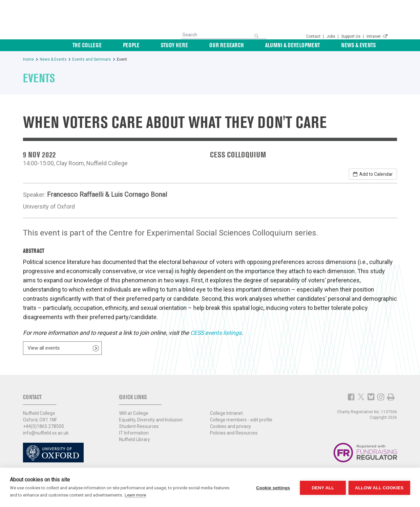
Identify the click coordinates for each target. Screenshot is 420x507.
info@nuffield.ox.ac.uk (46, 431)
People (189, 45)
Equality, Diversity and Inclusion (151, 418)
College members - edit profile (241, 418)
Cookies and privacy (231, 424)
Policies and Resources (234, 431)
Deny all (322, 487)
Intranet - (377, 36)
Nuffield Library (135, 437)
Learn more (135, 495)
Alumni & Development (315, 45)
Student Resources (139, 424)
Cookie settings (272, 487)
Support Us (351, 36)
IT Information (134, 431)
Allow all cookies (379, 487)
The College (156, 45)
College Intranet (226, 411)
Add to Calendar (373, 174)
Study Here (220, 45)
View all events (44, 347)
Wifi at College (134, 411)
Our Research (261, 45)
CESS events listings (217, 333)
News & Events (370, 45)
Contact (314, 36)
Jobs (331, 36)
